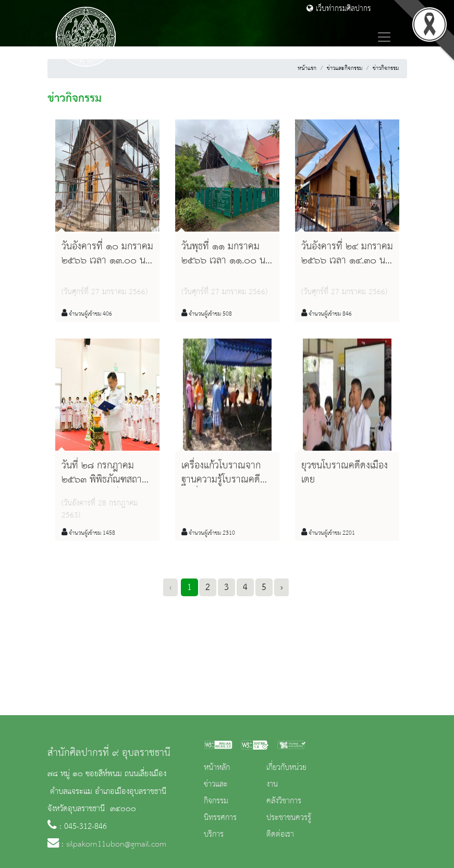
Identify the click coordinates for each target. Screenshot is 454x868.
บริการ (214, 835)
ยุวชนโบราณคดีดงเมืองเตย (345, 473)
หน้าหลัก (217, 768)
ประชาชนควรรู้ (289, 818)
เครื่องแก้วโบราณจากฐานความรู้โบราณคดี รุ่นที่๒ (221, 480)
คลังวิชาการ (284, 801)
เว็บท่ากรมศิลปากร (339, 9)
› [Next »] (281, 587)
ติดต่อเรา (280, 835)
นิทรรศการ (220, 818)
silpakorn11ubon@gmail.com (116, 845)
